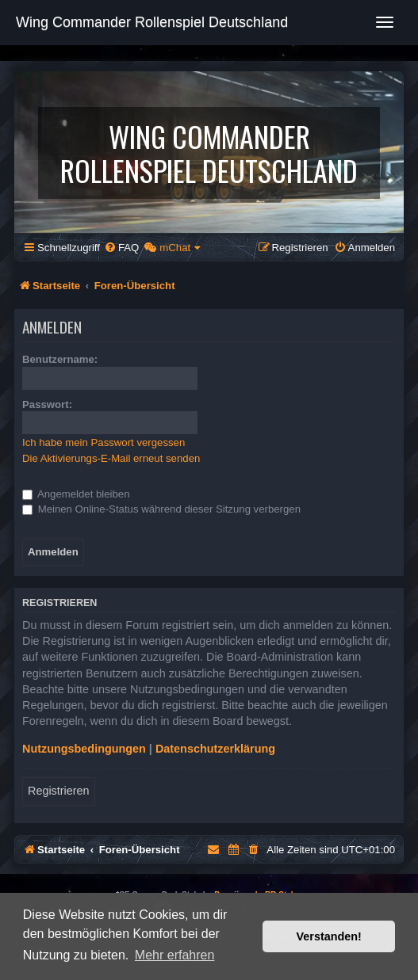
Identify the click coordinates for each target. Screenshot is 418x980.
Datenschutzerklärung (215, 749)
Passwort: (47, 404)
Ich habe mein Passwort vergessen (104, 442)
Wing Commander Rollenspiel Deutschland (152, 22)
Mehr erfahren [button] (175, 955)
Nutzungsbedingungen (84, 749)
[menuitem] (121, 248)
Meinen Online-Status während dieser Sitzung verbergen (161, 509)
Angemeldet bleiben (76, 494)
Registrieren (59, 791)
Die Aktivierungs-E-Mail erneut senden (111, 458)
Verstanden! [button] (329, 936)
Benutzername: (60, 359)
